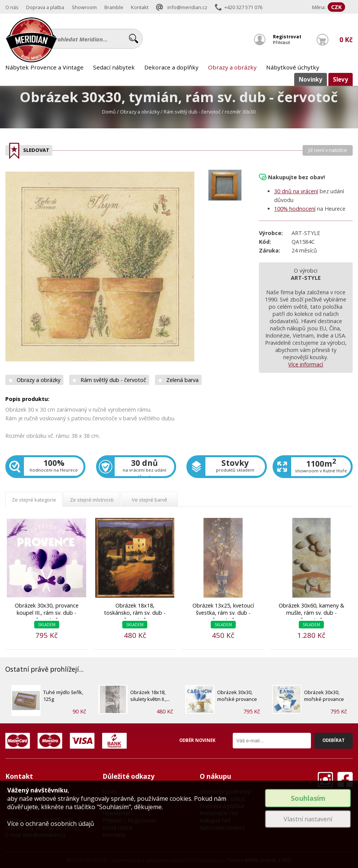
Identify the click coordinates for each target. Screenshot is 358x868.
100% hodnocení (295, 209)
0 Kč (346, 40)
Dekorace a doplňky (171, 67)
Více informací (306, 364)
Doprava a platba (45, 7)
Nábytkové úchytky (293, 67)
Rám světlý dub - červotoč (192, 112)
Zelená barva (182, 380)
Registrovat (287, 37)
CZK (336, 7)
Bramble (114, 7)
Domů (109, 112)
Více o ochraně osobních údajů (51, 824)
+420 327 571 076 (243, 7)
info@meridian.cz (187, 7)
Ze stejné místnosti (92, 500)
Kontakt (140, 7)
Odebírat (334, 740)
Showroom (84, 7)
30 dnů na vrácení (296, 191)
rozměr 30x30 (240, 112)
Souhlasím (308, 798)
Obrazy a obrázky (232, 67)
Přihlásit (282, 42)
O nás (12, 7)
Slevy (341, 79)
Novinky (311, 79)
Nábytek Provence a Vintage (44, 67)
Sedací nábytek (114, 67)
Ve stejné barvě (149, 500)
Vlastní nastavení (308, 819)
